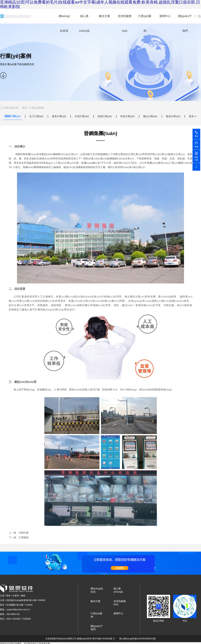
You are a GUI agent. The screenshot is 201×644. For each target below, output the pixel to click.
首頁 (24, 108)
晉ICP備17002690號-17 (104, 639)
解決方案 (105, 16)
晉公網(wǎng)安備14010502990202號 (137, 639)
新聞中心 (165, 16)
